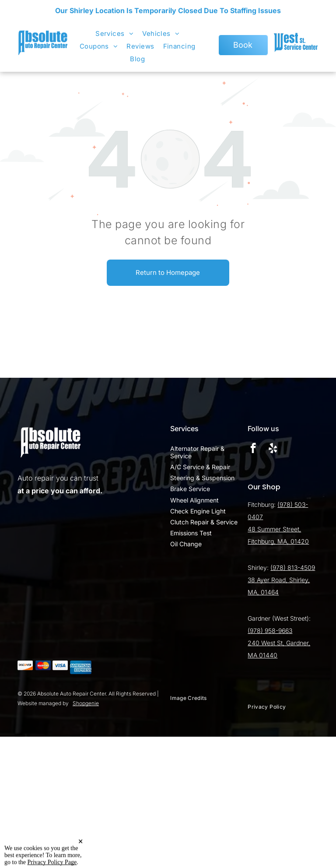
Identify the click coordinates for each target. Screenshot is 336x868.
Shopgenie (86, 703)
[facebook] (253, 449)
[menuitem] (114, 33)
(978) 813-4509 (293, 568)
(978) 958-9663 (270, 631)
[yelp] (273, 449)
